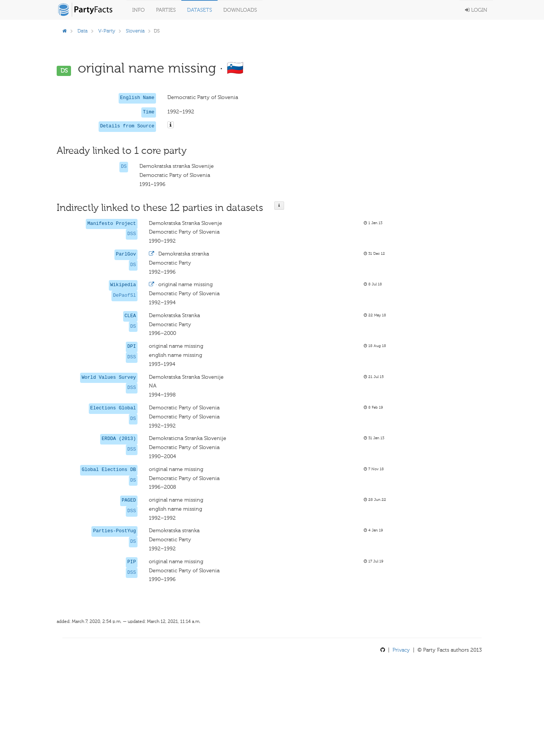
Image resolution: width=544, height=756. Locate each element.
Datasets (199, 10)
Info (138, 10)
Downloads (240, 10)
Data (83, 31)
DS (124, 167)
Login (476, 10)
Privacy (401, 650)
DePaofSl (124, 296)
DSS (132, 234)
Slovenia (135, 31)
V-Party (107, 31)
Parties (166, 10)
